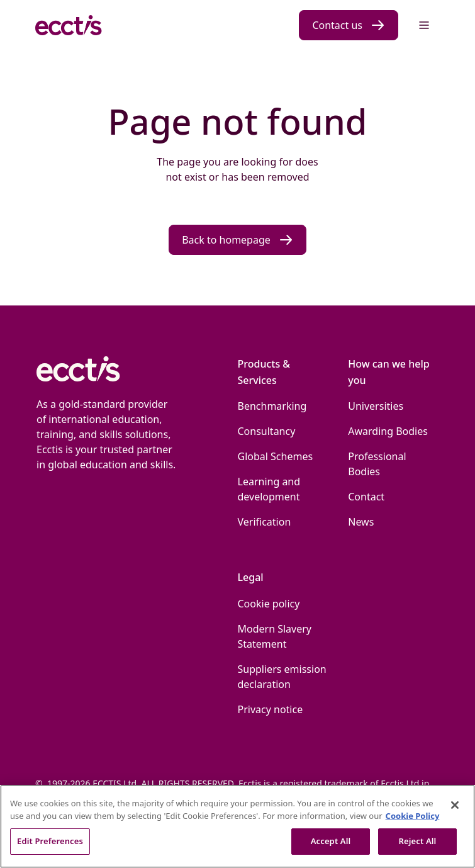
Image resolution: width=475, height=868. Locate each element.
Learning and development (269, 489)
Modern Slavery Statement (275, 636)
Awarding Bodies (388, 431)
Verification (265, 522)
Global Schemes (276, 456)
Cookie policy (269, 604)
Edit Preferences (50, 841)
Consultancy (267, 431)
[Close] (455, 805)
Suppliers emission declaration (282, 677)
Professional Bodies (377, 464)
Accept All (331, 841)
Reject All (418, 841)
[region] (237, 826)
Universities (376, 406)
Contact (366, 497)
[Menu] (424, 25)
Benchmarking (272, 406)
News (361, 522)
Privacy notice (271, 709)
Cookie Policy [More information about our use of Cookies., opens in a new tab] (413, 816)
